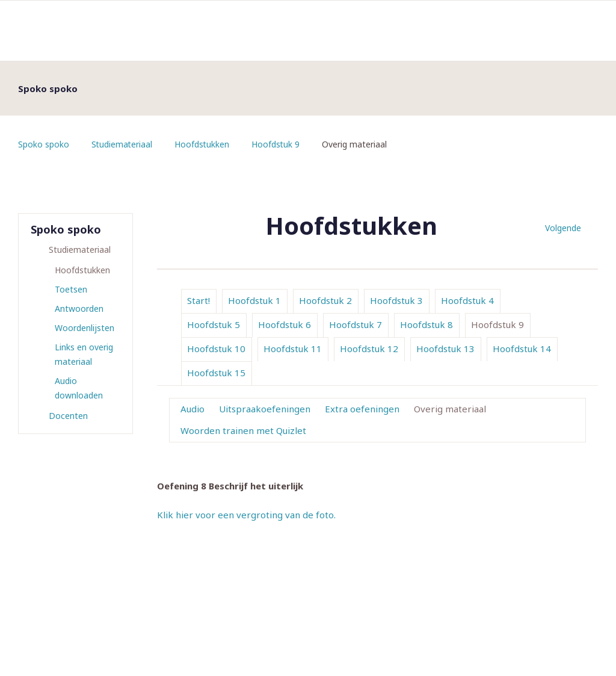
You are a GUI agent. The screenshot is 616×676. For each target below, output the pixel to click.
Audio (192, 409)
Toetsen (71, 289)
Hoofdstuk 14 (522, 349)
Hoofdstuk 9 (278, 144)
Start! (199, 300)
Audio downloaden (79, 388)
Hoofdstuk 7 (356, 324)
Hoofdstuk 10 (216, 349)
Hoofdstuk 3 (396, 300)
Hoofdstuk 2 (325, 300)
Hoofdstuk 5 (214, 324)
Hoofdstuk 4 (467, 300)
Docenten (68, 416)
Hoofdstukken (203, 144)
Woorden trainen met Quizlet (243, 430)
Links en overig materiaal (84, 354)
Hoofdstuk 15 (216, 373)
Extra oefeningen (362, 409)
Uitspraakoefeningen (265, 409)
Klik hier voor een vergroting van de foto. (246, 515)
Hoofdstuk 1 (254, 300)
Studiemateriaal (122, 144)
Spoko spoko (44, 144)
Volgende (563, 228)
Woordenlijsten (85, 328)
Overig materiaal (450, 409)
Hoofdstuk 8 (427, 324)
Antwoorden (79, 309)
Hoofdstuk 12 (369, 349)
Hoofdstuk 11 (293, 349)
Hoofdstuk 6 (285, 324)
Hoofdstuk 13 (445, 349)
